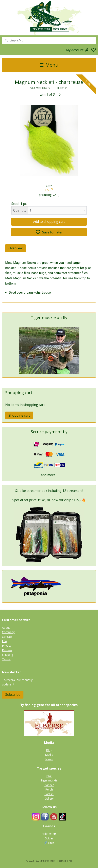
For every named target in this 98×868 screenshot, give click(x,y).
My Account (77, 50)
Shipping (7, 655)
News (49, 759)
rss (70, 861)
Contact (7, 637)
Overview (15, 248)
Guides (49, 838)
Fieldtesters (49, 834)
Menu (49, 65)
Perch (49, 789)
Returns (7, 650)
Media (49, 755)
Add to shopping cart (49, 222)
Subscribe (13, 695)
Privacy (7, 646)
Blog (49, 750)
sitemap (62, 861)
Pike (49, 776)
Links (51, 843)
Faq (4, 641)
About (6, 628)
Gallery (49, 798)
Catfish (49, 794)
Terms (6, 659)
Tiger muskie (49, 780)
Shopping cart (19, 415)
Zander (49, 785)
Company (8, 632)
